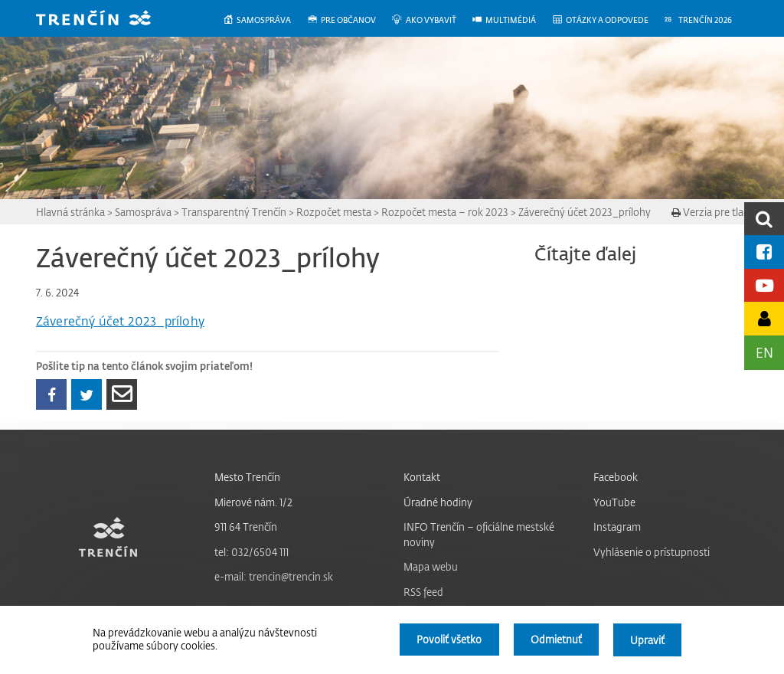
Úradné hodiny (438, 502)
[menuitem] (265, 20)
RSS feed (423, 592)
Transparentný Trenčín (234, 212)
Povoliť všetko (448, 640)
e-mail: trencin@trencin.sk (274, 576)
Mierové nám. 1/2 (253, 502)
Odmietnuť (555, 640)
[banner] (105, 20)
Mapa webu (431, 566)
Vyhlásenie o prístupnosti (652, 552)
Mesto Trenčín (247, 477)
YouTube (614, 502)
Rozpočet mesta (334, 212)
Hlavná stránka (70, 212)
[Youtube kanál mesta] (764, 285)
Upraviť (647, 640)
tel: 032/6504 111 (252, 552)
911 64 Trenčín (246, 527)
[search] (764, 219)
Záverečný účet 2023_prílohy (585, 212)
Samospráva (143, 212)
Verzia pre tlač (710, 212)
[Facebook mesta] (764, 252)
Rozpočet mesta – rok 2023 (445, 212)
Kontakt (422, 477)
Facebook (616, 477)
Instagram (617, 527)
